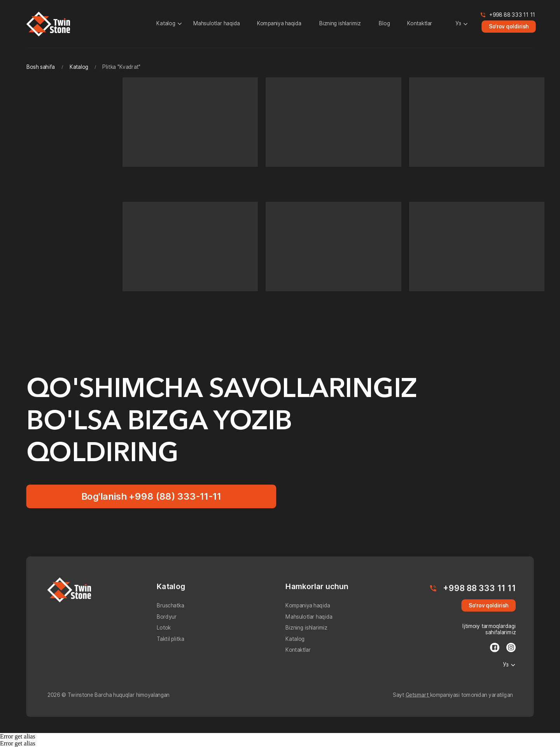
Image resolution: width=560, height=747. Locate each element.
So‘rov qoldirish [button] (509, 26)
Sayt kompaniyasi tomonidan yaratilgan (453, 695)
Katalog (166, 24)
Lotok (164, 628)
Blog (384, 24)
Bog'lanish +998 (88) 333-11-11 (151, 496)
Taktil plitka (171, 639)
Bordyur (167, 617)
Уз (458, 24)
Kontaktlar (420, 24)
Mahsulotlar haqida (217, 24)
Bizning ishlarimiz (340, 24)
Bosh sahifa (41, 67)
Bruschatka (171, 606)
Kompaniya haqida (279, 24)
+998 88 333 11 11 (512, 15)
